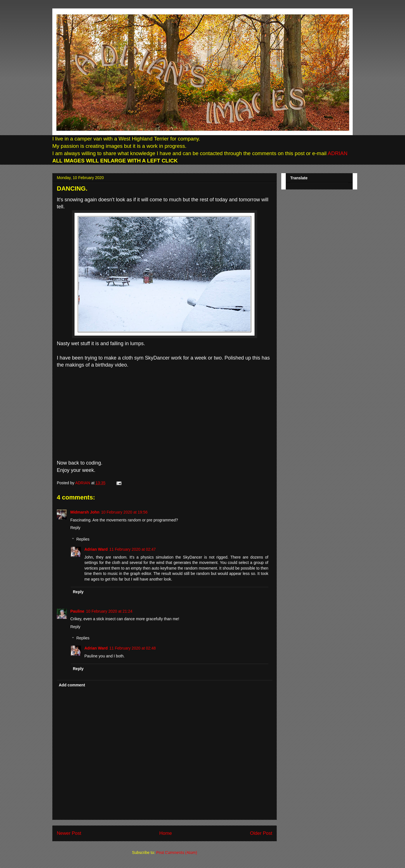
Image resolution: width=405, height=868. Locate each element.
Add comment (72, 685)
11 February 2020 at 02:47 (133, 549)
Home (166, 833)
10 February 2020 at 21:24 (109, 611)
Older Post (261, 833)
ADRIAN (337, 153)
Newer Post (69, 833)
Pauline (77, 611)
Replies (83, 539)
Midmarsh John (85, 512)
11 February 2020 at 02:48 (133, 648)
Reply (75, 528)
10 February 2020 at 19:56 (124, 512)
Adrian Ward (96, 549)
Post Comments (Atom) (176, 853)
